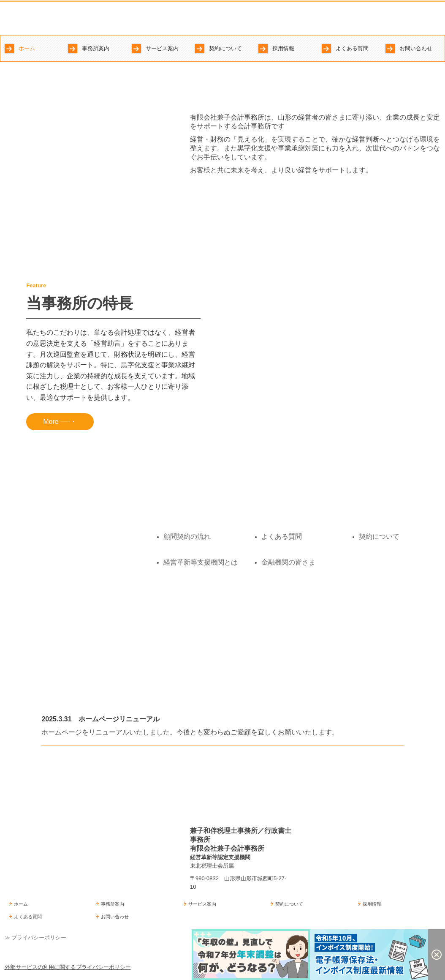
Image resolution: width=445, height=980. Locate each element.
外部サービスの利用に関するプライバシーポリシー (68, 967)
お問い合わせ (416, 48)
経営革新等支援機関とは (201, 562)
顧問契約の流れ (187, 536)
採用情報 (283, 48)
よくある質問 (352, 48)
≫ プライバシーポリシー (36, 938)
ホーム (27, 48)
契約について (225, 48)
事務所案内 (96, 48)
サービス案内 (162, 48)
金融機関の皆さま (288, 562)
